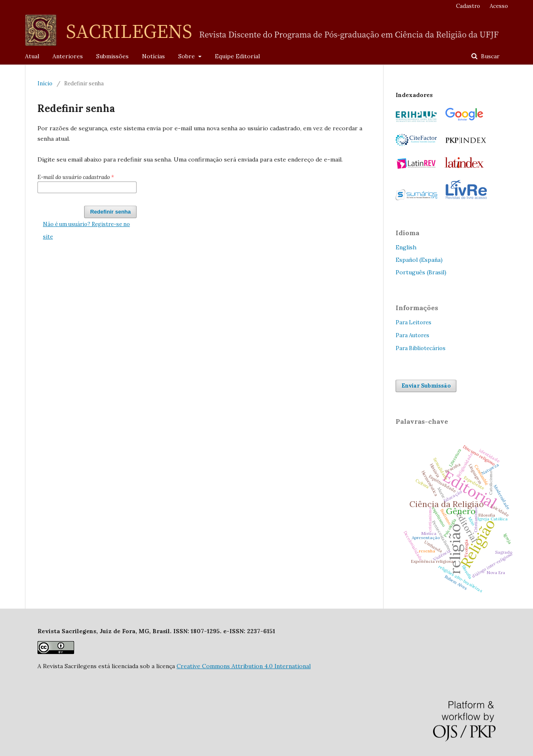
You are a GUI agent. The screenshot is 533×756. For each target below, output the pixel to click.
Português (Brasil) (421, 272)
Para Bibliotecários (421, 348)
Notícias (153, 56)
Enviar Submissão (426, 386)
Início (45, 83)
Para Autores (412, 335)
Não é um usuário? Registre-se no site (86, 230)
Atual (32, 56)
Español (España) (419, 260)
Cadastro (468, 6)
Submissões (112, 56)
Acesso (499, 6)
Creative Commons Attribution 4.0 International (244, 666)
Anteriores (68, 56)
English (406, 247)
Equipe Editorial (237, 56)
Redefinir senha (110, 212)
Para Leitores (413, 322)
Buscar (489, 56)
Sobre (187, 56)
